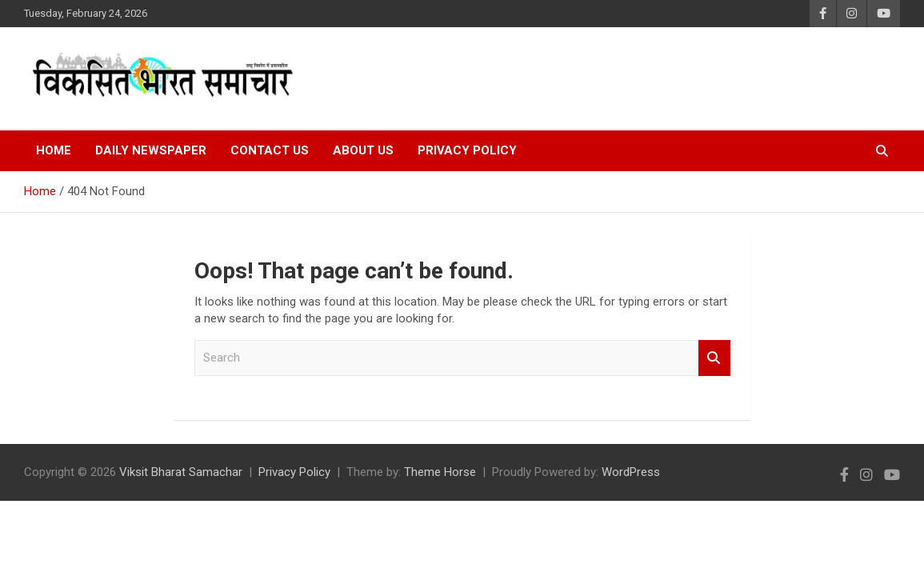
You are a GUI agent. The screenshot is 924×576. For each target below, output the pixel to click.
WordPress (631, 472)
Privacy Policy (467, 150)
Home (54, 150)
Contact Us (270, 150)
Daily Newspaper (151, 150)
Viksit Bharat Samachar (181, 472)
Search (714, 358)
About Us (363, 150)
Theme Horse (440, 472)
